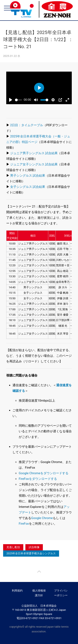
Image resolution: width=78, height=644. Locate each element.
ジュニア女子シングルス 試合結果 (34, 164)
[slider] (19, 100)
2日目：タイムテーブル (27, 125)
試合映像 (34, 547)
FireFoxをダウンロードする (38, 479)
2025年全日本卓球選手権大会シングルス (31, 553)
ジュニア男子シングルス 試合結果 (34, 153)
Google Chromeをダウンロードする (44, 473)
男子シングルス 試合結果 (28, 176)
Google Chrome (42, 518)
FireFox (24, 524)
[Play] (11, 100)
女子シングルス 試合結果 (28, 187)
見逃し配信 (13, 547)
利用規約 (17, 591)
